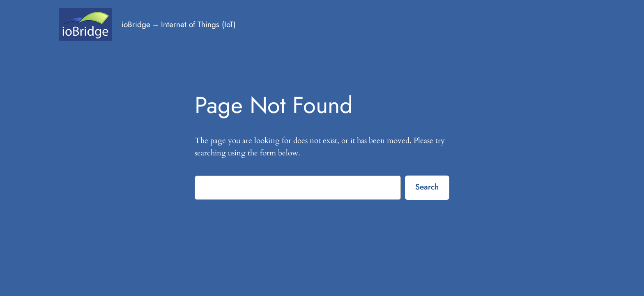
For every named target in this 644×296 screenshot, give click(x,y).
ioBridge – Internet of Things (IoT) (179, 24)
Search (427, 187)
